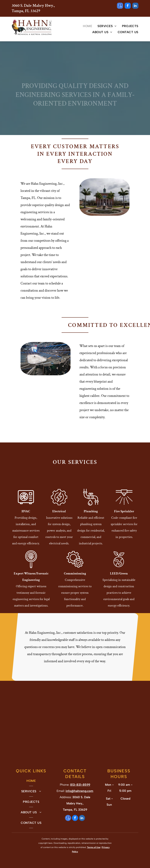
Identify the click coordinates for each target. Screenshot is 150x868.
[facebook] (128, 6)
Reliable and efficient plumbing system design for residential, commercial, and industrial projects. (91, 531)
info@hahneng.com (79, 791)
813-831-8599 (80, 785)
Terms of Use (94, 847)
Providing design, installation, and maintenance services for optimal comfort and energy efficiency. (26, 531)
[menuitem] (85, 26)
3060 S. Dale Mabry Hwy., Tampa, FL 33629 (33, 8)
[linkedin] (135, 6)
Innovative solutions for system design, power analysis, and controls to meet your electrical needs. (59, 531)
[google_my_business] (120, 6)
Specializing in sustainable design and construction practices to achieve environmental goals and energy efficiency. (119, 593)
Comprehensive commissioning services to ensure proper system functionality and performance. (75, 593)
